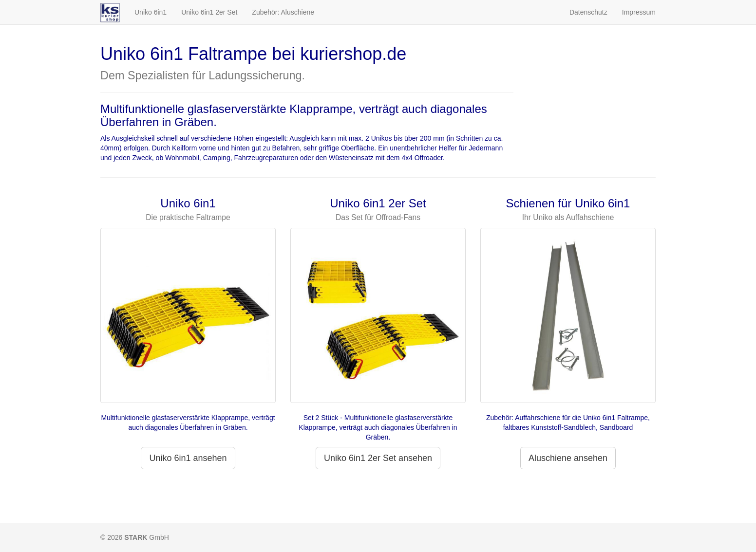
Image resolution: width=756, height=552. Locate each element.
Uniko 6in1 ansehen (188, 458)
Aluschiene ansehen (568, 458)
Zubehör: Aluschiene (283, 12)
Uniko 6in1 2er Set (209, 12)
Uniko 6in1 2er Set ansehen (378, 458)
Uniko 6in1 (151, 12)
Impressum (639, 12)
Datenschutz (588, 12)
